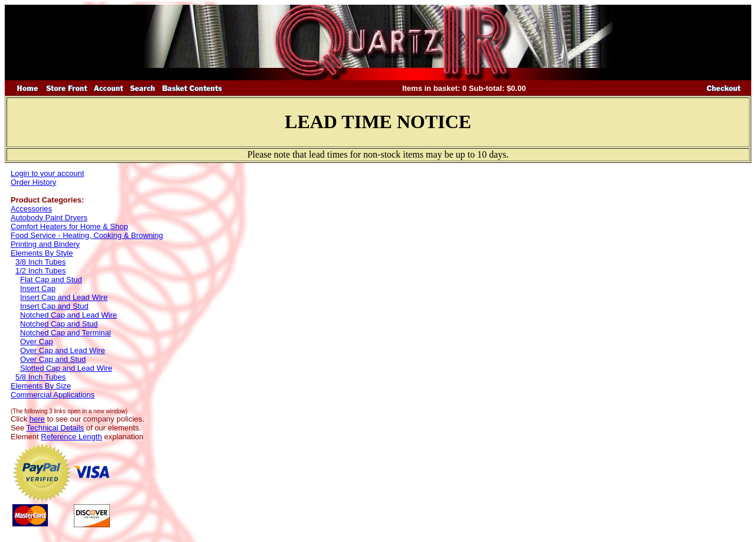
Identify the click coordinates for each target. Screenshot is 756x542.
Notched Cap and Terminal (66, 333)
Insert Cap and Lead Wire (64, 297)
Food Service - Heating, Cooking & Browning (87, 235)
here (37, 419)
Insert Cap (38, 288)
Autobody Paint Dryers (49, 218)
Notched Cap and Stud (59, 324)
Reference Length (71, 437)
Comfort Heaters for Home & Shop (69, 226)
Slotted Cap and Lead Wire (66, 368)
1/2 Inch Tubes (40, 271)
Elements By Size (41, 386)
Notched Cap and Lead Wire (69, 315)
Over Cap (37, 342)
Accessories (31, 209)
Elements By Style (42, 253)
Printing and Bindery (45, 244)
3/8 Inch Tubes (40, 262)
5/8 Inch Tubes (40, 377)
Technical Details (56, 428)
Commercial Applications (53, 395)
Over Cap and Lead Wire (63, 350)
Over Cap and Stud (53, 359)
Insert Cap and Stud (54, 306)
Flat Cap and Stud (51, 280)
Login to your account (47, 173)
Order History (33, 182)
